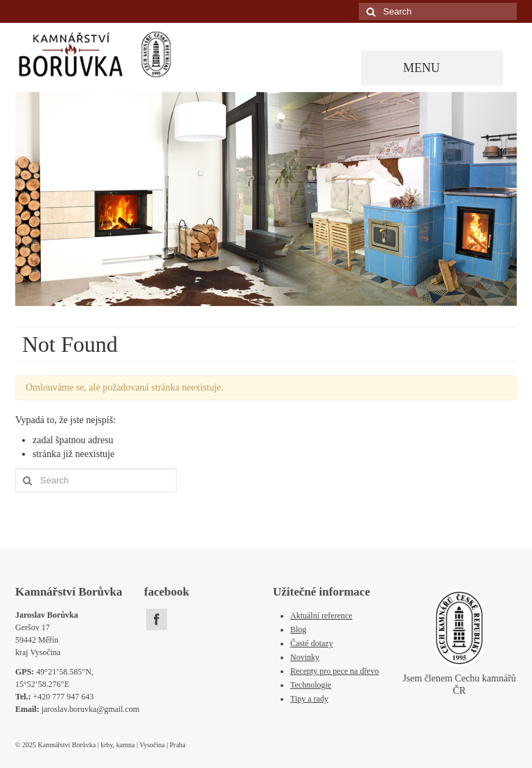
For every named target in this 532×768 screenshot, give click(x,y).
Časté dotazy (312, 643)
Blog (298, 629)
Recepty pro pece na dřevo (335, 671)
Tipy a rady (309, 699)
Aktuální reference (321, 616)
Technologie (311, 685)
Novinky (305, 657)
